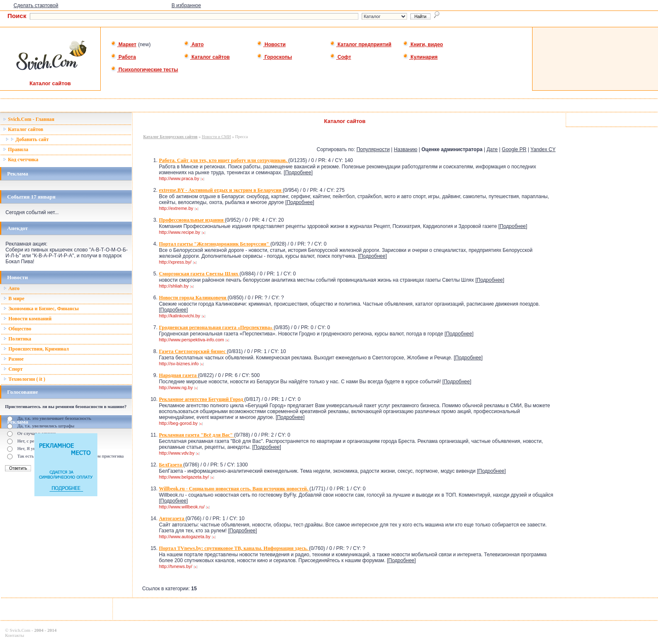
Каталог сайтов (207, 57)
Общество (17, 329)
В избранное (186, 5)
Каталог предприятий (361, 45)
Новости (271, 45)
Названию (405, 149)
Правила (16, 149)
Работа (123, 57)
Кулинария (420, 57)
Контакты (14, 635)
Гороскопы (274, 57)
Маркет (124, 45)
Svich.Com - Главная (29, 119)
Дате (492, 149)
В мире (14, 298)
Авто (194, 45)
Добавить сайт (27, 139)
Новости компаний (27, 319)
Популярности (373, 149)
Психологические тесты (144, 70)
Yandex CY (543, 149)
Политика (17, 339)
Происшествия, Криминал (36, 349)
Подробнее (298, 173)
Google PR (514, 149)
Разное (13, 359)
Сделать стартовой (36, 5)
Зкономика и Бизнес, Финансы (41, 309)
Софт (341, 57)
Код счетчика (21, 160)
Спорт (13, 369)
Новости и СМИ (216, 137)
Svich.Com (20, 630)
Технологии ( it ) (24, 379)
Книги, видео (423, 45)
